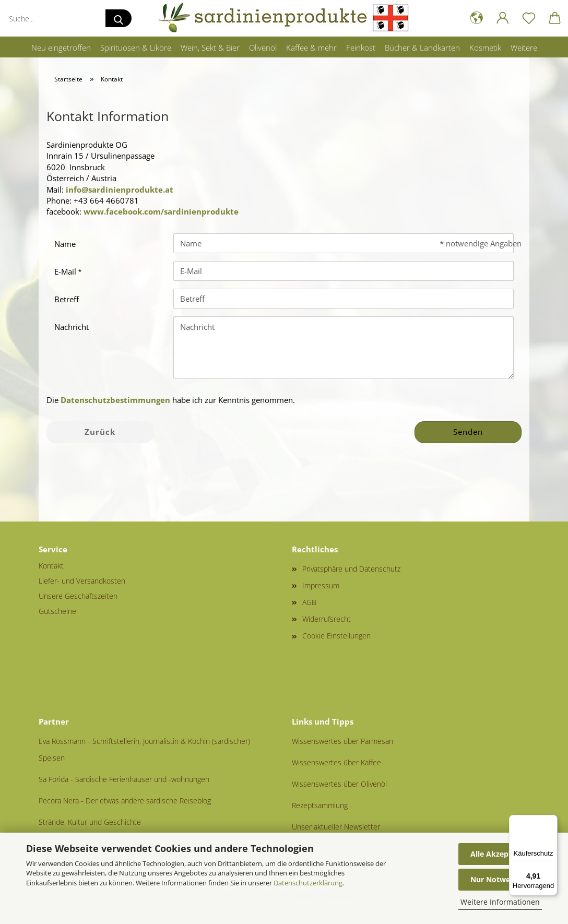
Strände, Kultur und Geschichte (90, 822)
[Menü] (551, 821)
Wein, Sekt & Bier (210, 48)
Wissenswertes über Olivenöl (339, 784)
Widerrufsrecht (327, 619)
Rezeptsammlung (320, 805)
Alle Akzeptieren (500, 854)
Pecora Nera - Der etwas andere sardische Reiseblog (125, 801)
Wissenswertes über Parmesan (342, 741)
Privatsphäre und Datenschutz (351, 569)
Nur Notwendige (500, 879)
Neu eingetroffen (61, 48)
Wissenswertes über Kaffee (336, 762)
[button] (477, 18)
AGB (309, 602)
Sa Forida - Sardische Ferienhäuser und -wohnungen (124, 779)
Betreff (67, 299)
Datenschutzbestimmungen (115, 400)
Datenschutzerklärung (308, 883)
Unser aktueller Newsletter (336, 827)
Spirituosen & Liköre (136, 48)
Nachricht (72, 327)
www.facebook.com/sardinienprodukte (161, 211)
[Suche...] (119, 18)
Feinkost (361, 48)
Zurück (100, 432)
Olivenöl (263, 48)
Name (65, 244)
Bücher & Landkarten (422, 48)
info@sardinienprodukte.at (120, 189)
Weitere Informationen (500, 902)
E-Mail (66, 271)
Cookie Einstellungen (336, 636)
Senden (468, 432)
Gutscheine (57, 611)
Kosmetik (485, 48)
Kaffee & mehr (311, 48)
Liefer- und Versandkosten (82, 581)
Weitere (524, 48)
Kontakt (51, 566)
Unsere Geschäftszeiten (78, 596)
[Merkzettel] (529, 18)
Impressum (321, 585)
